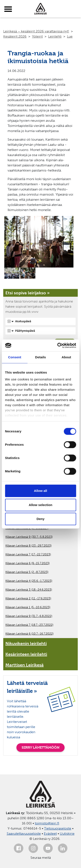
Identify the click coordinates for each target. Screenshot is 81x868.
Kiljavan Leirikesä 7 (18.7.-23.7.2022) (29, 625)
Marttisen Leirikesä (25, 665)
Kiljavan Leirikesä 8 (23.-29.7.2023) (29, 546)
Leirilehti (55, 36)
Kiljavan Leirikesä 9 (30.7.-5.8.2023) (29, 537)
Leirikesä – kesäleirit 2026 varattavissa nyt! (36, 31)
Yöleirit (37, 36)
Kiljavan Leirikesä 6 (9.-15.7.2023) (28, 563)
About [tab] (66, 357)
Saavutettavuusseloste (24, 834)
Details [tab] (41, 357)
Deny (40, 519)
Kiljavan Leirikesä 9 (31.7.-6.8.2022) (29, 616)
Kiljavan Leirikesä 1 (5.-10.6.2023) (28, 607)
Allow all (40, 491)
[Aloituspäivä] (40, 321)
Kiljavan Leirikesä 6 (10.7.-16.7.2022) (29, 634)
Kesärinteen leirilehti (26, 654)
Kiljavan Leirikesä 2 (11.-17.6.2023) (28, 598)
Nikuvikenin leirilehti (26, 643)
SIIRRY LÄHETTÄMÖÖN (40, 747)
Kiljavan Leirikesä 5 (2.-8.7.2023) (27, 572)
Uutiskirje (67, 834)
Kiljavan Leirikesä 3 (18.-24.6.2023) (29, 590)
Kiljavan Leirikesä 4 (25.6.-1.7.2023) (29, 581)
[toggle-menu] (8, 9)
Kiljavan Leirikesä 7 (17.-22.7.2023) (28, 554)
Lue (70, 36)
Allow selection (40, 505)
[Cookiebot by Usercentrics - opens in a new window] (58, 345)
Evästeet (50, 834)
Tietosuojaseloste (58, 828)
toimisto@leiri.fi (47, 823)
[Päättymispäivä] (40, 331)
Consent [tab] (15, 357)
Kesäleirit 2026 (15, 36)
